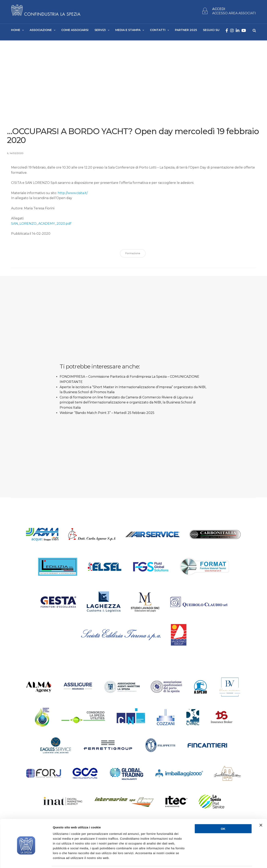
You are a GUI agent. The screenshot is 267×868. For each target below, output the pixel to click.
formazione (133, 255)
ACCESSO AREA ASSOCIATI (234, 14)
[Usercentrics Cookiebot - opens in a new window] (26, 860)
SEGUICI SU (211, 30)
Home (16, 30)
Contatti (158, 30)
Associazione (41, 30)
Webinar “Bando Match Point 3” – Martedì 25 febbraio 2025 (107, 414)
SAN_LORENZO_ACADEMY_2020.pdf (41, 225)
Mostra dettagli (214, 860)
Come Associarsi (75, 30)
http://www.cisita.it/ (73, 194)
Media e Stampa (128, 30)
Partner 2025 (186, 30)
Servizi (100, 30)
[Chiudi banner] (261, 811)
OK (223, 815)
